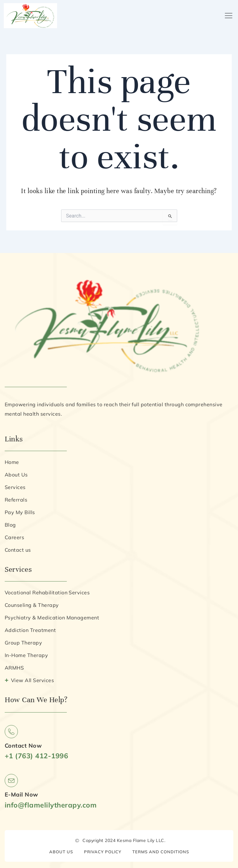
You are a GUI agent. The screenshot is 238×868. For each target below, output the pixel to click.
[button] (229, 16)
